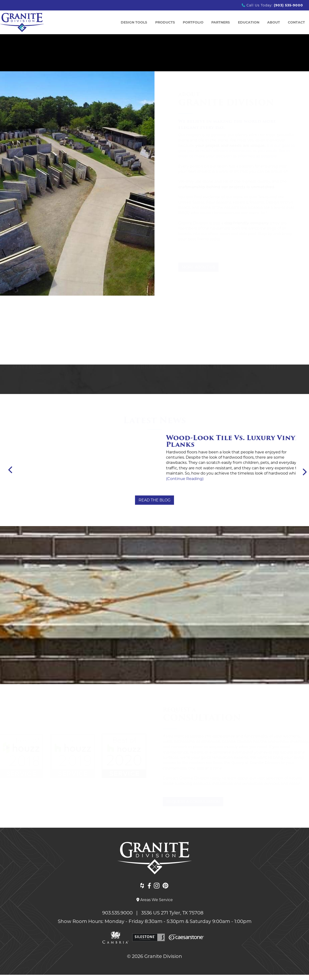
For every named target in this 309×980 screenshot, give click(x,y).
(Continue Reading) (41, 461)
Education (249, 22)
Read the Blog (154, 500)
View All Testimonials (154, 646)
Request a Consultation (192, 802)
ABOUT (274, 22)
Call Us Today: (272, 5)
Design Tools (134, 22)
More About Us (194, 267)
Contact (296, 22)
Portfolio (193, 22)
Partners (221, 22)
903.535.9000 (119, 913)
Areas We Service (155, 900)
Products (165, 22)
